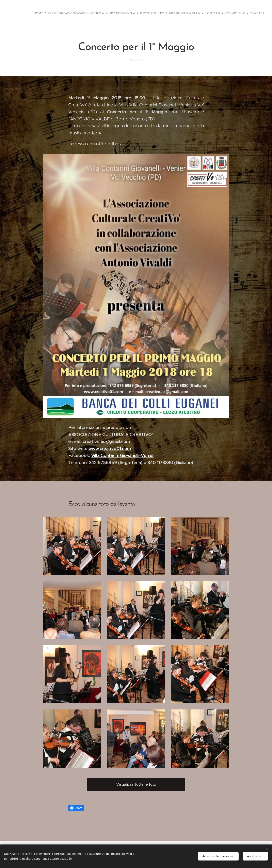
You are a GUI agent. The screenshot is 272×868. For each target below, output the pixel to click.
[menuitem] (38, 13)
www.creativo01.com (109, 449)
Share (76, 808)
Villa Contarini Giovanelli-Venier (122, 456)
